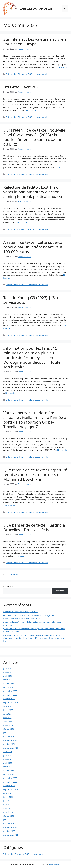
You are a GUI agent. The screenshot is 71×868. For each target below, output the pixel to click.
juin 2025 (7, 714)
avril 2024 (8, 763)
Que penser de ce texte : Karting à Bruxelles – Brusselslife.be (34, 527)
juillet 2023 (8, 797)
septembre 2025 (11, 702)
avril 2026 (8, 676)
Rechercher (8, 587)
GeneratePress (54, 864)
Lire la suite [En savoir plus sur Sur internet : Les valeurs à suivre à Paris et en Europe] (62, 67)
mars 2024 (8, 767)
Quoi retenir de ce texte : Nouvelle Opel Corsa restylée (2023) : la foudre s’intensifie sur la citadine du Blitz (34, 137)
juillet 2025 (8, 710)
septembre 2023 (11, 789)
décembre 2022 (10, 823)
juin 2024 (7, 755)
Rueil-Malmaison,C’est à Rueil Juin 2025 (20, 612)
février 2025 (9, 729)
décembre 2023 (10, 778)
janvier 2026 (9, 687)
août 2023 (8, 793)
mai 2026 (7, 672)
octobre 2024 (9, 744)
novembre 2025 (10, 695)
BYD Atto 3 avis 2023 (22, 87)
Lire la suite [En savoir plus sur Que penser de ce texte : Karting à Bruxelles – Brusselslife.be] (20, 556)
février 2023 (9, 816)
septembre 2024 (11, 748)
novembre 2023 (10, 782)
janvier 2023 (9, 820)
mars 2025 (8, 725)
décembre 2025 (10, 691)
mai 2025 (7, 718)
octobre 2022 (9, 831)
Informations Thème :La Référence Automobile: (27, 74)
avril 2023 (8, 808)
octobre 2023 (9, 786)
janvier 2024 (9, 774)
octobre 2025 (9, 699)
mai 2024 (7, 759)
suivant (13, 575)
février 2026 (9, 684)
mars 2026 (8, 680)
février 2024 (9, 771)
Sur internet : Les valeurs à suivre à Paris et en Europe (35, 42)
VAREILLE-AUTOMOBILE (36, 8)
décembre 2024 (10, 736)
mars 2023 (8, 812)
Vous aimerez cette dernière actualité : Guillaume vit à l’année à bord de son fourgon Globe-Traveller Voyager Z (35, 420)
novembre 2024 (10, 740)
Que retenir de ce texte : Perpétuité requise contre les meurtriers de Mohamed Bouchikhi (35, 475)
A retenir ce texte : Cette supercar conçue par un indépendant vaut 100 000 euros (34, 247)
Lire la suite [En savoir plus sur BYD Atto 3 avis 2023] (31, 110)
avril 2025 (8, 721)
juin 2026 (7, 668)
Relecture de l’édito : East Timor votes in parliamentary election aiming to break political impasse (33, 192)
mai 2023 (7, 805)
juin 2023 (7, 801)
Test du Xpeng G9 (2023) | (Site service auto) (31, 300)
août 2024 (8, 752)
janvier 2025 (9, 733)
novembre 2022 (10, 827)
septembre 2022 (11, 835)
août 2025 (8, 706)
